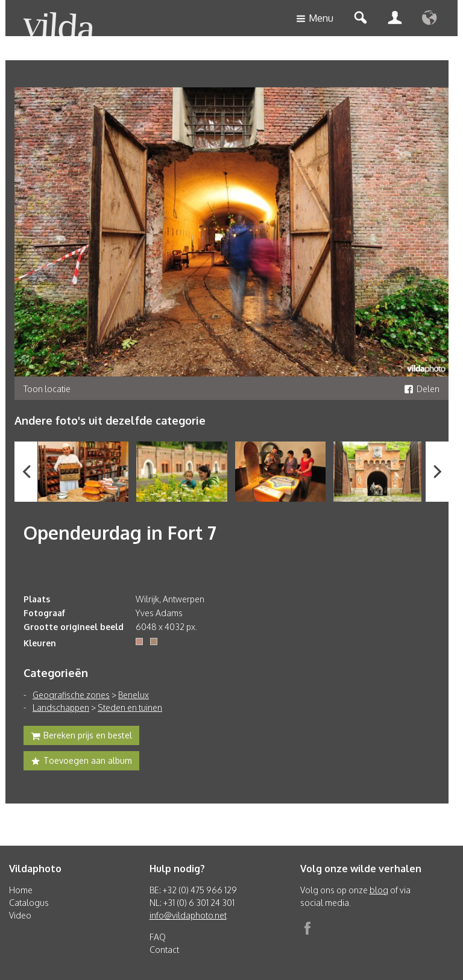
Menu (315, 19)
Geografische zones (71, 695)
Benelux (134, 695)
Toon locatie (47, 389)
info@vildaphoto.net (188, 915)
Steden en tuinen (130, 707)
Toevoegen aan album (81, 762)
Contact (164, 950)
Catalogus (29, 903)
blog (379, 890)
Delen (422, 389)
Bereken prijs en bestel (81, 737)
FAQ (158, 937)
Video (20, 915)
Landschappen (61, 707)
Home (21, 890)
